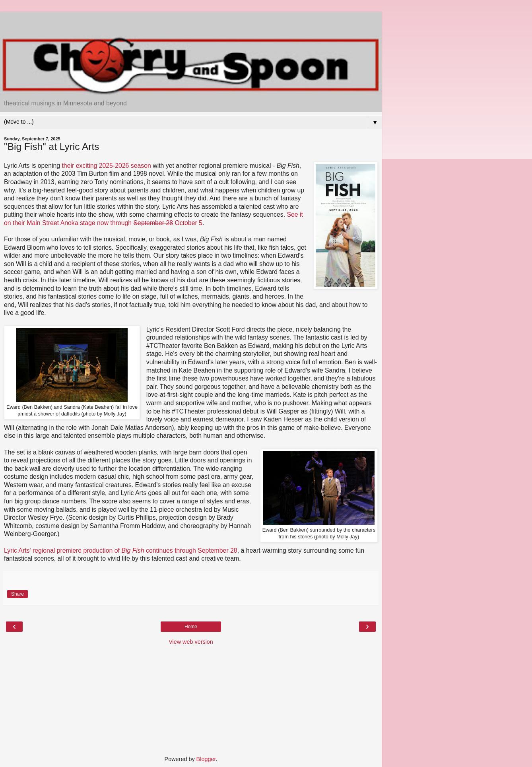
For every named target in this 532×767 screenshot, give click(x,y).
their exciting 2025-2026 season (106, 166)
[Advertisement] (191, 22)
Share (17, 594)
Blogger (206, 759)
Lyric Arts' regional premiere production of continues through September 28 (121, 550)
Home (191, 627)
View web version (191, 642)
